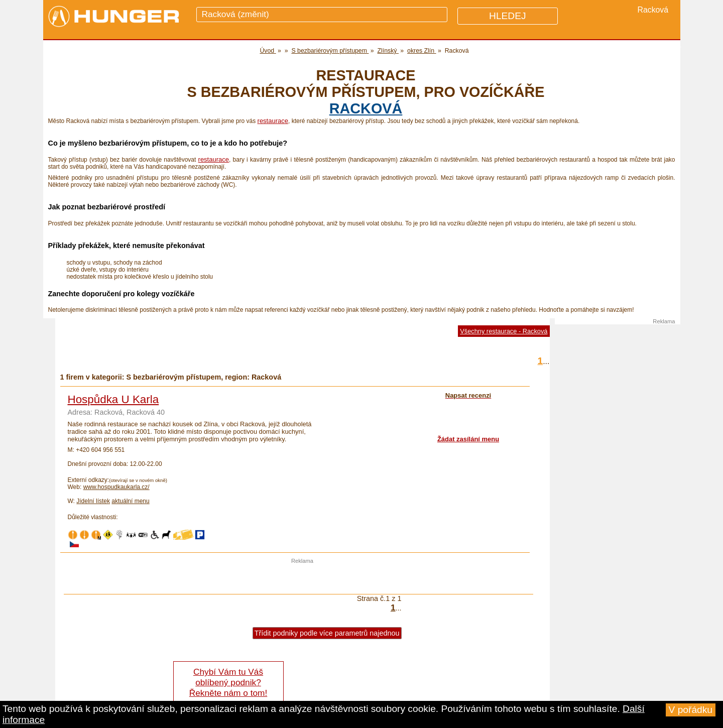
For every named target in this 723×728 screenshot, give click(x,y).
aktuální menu (130, 501)
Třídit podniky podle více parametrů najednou (327, 633)
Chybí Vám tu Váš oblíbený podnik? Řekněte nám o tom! (228, 682)
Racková (366, 108)
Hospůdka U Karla (113, 399)
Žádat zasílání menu (468, 439)
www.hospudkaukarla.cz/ (116, 487)
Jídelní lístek (93, 501)
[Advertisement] (302, 579)
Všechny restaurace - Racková (504, 331)
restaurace (273, 121)
